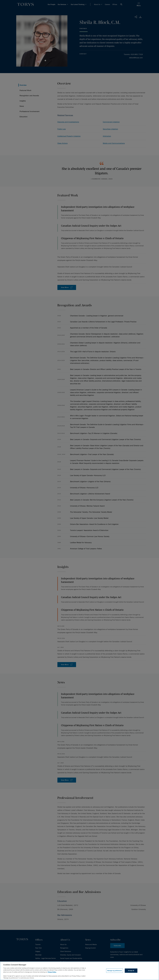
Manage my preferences (115, 971)
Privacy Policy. (52, 972)
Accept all (131, 971)
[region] (79, 971)
